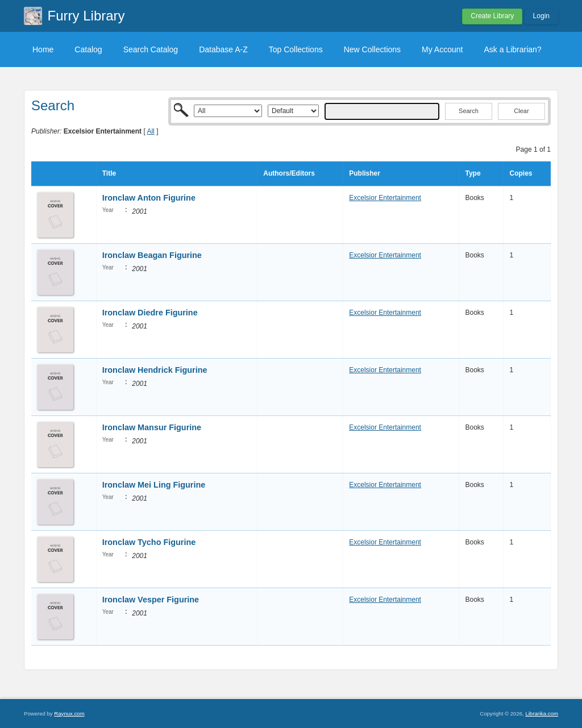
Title (109, 173)
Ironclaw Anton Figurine (149, 198)
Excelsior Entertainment (385, 198)
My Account (442, 49)
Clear (521, 111)
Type (473, 173)
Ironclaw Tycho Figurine (149, 542)
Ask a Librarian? (512, 49)
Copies (521, 173)
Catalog (88, 49)
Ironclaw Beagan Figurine (152, 255)
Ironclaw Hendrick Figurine (155, 370)
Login (541, 16)
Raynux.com (69, 714)
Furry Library (86, 16)
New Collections (372, 49)
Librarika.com (542, 714)
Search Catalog (151, 49)
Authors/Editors (289, 173)
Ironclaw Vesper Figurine (151, 600)
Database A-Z (223, 49)
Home (43, 49)
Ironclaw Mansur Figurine (152, 427)
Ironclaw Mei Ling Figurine (154, 485)
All (150, 131)
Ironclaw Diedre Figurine (150, 313)
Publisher (365, 173)
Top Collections (296, 49)
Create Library (492, 16)
